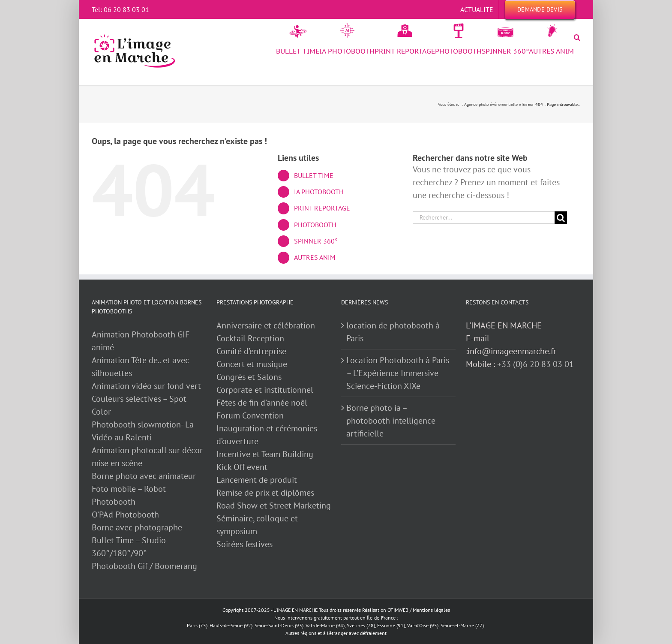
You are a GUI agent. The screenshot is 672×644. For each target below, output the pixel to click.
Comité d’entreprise (251, 351)
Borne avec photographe (137, 527)
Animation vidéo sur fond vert (146, 386)
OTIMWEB (398, 610)
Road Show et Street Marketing (274, 506)
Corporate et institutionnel (265, 390)
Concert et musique (252, 364)
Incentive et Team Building (265, 454)
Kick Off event (242, 467)
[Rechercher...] (484, 218)
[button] (577, 37)
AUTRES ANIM (315, 257)
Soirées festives (244, 544)
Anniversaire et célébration (266, 325)
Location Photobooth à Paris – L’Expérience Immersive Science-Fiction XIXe (398, 373)
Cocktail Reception (250, 338)
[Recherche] (561, 218)
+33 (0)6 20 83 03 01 (535, 364)
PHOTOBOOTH (315, 225)
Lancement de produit (257, 480)
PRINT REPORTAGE (322, 208)
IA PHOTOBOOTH (319, 192)
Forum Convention (250, 415)
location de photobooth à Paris (393, 332)
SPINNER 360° (316, 241)
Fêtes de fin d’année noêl (262, 403)
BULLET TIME (314, 175)
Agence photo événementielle (491, 104)
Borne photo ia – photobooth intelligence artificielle (391, 421)
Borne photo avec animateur (144, 476)
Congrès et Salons (249, 377)
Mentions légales (431, 610)
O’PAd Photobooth (125, 515)
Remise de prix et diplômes (265, 493)
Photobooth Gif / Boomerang (144, 566)
